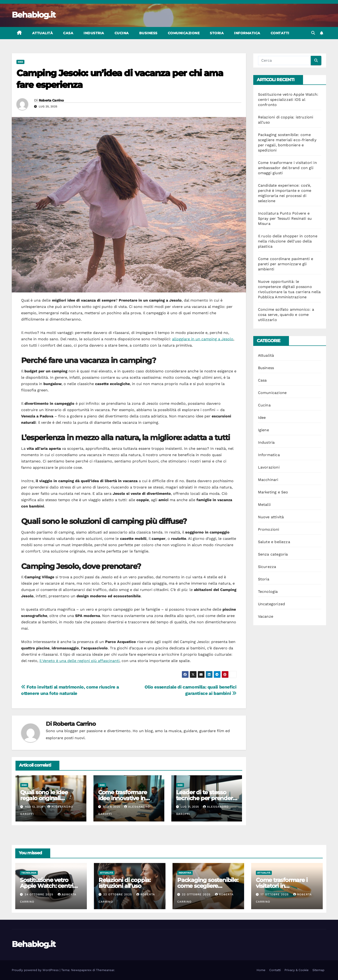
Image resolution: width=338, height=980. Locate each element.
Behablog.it (34, 15)
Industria (94, 33)
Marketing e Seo (273, 492)
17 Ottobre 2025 (275, 894)
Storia (217, 33)
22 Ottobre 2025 (118, 894)
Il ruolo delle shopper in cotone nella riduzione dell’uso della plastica (288, 241)
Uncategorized (272, 604)
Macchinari (268, 480)
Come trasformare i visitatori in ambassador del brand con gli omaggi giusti (287, 168)
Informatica (247, 33)
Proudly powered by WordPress (36, 970)
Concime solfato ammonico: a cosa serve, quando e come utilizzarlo (286, 315)
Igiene (263, 430)
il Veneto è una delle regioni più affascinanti (79, 661)
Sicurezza (267, 567)
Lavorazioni (269, 467)
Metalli (264, 505)
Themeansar (105, 970)
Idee (20, 62)
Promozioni (269, 529)
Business (148, 33)
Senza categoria (273, 554)
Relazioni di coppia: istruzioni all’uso (125, 883)
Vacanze (266, 616)
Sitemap (318, 970)
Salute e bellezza (274, 542)
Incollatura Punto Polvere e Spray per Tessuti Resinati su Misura (285, 218)
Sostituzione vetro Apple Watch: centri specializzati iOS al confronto (288, 100)
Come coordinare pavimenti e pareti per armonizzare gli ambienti (286, 264)
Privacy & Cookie (297, 970)
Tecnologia (268, 592)
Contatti (280, 33)
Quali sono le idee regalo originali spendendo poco (44, 798)
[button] (313, 33)
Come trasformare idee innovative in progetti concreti (123, 798)
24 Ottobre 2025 (40, 894)
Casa (68, 33)
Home (261, 970)
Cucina (122, 33)
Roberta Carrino (51, 100)
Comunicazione (184, 33)
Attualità (43, 33)
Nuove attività (271, 517)
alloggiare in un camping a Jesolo (203, 339)
